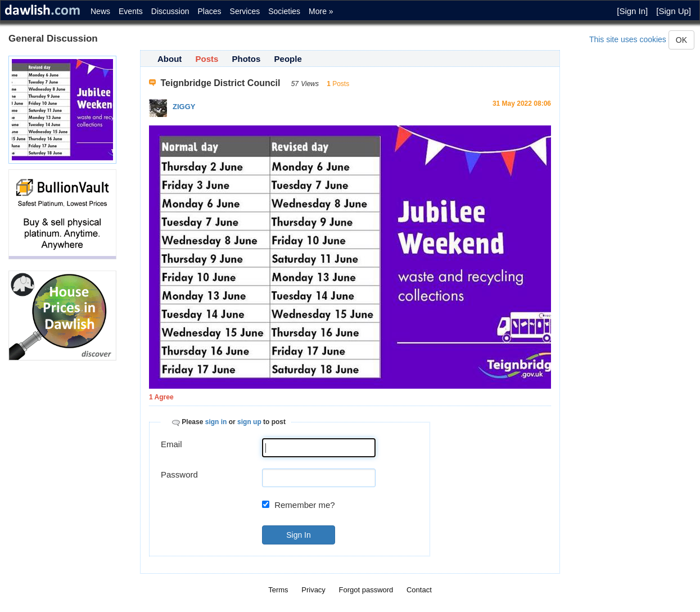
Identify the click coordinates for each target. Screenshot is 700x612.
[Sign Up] (674, 11)
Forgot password (366, 590)
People (288, 59)
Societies (284, 11)
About (170, 59)
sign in (216, 422)
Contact (419, 590)
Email (171, 444)
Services (245, 11)
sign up (249, 422)
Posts (207, 59)
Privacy (313, 590)
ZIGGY (184, 107)
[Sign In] (632, 11)
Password (179, 474)
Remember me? (305, 505)
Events (131, 11)
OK (681, 40)
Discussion (170, 11)
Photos (247, 59)
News (100, 11)
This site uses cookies (628, 39)
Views (310, 84)
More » (321, 11)
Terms (278, 590)
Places (210, 11)
